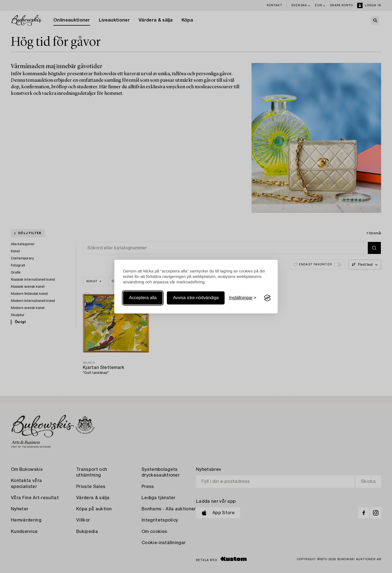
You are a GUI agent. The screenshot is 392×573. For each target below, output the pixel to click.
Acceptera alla (143, 298)
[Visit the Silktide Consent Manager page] (267, 298)
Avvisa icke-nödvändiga (196, 298)
